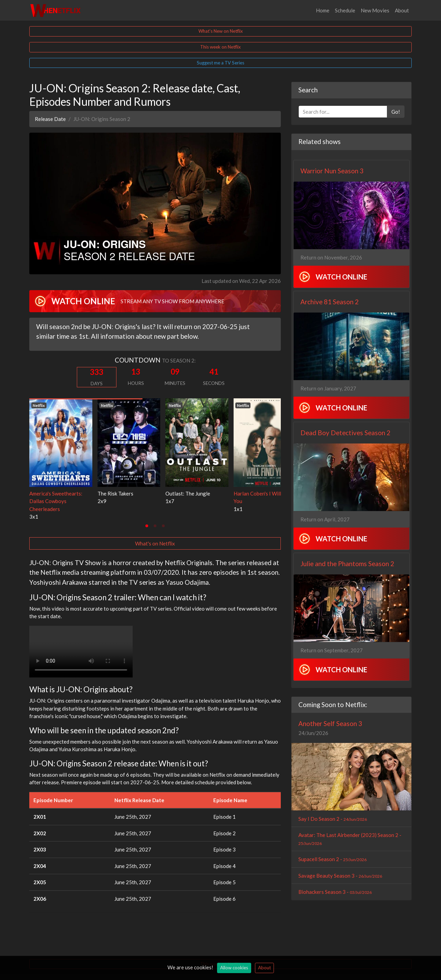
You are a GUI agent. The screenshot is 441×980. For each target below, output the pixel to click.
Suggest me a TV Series (220, 63)
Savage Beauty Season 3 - (340, 876)
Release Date (50, 119)
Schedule (345, 10)
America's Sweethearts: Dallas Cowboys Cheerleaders (56, 501)
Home (323, 10)
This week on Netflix (220, 47)
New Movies (375, 10)
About (402, 10)
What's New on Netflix (221, 31)
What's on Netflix (155, 543)
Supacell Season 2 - (332, 859)
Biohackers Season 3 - (335, 892)
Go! (396, 112)
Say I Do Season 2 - (333, 819)
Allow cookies (234, 968)
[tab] (147, 526)
